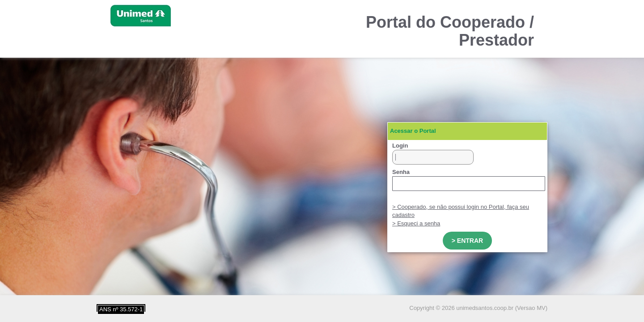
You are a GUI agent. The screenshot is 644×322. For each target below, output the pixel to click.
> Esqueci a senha (416, 223)
